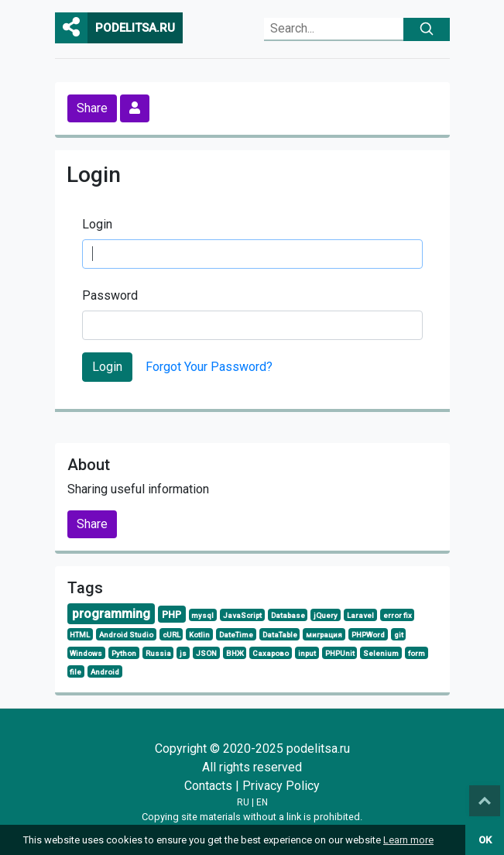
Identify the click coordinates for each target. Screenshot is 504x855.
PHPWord (368, 635)
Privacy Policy (281, 786)
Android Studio (126, 635)
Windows (86, 653)
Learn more (408, 840)
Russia (158, 653)
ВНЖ (235, 653)
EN (262, 802)
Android (105, 672)
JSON (206, 653)
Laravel (360, 615)
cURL (171, 635)
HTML (80, 635)
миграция (324, 635)
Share (92, 108)
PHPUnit (340, 653)
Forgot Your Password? (209, 367)
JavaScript (242, 615)
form (417, 653)
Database (288, 615)
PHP (171, 615)
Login (97, 224)
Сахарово (271, 653)
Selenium (381, 653)
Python (124, 653)
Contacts (208, 786)
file (75, 672)
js (183, 653)
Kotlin (199, 635)
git (399, 635)
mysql (202, 615)
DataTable (280, 635)
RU (243, 802)
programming (111, 614)
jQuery (326, 615)
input (307, 653)
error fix (398, 615)
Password (110, 295)
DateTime (236, 635)
